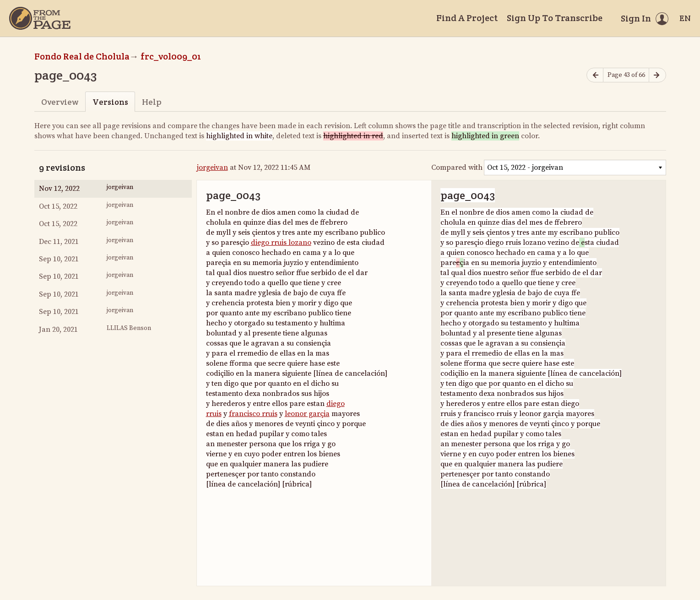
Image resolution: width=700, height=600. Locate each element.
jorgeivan (212, 168)
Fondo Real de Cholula (82, 56)
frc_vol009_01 (171, 56)
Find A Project (467, 18)
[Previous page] (595, 75)
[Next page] (657, 75)
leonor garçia (307, 414)
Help (152, 102)
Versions (110, 102)
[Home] (40, 18)
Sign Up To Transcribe (555, 18)
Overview (60, 102)
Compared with (457, 168)
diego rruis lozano (281, 243)
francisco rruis (253, 414)
